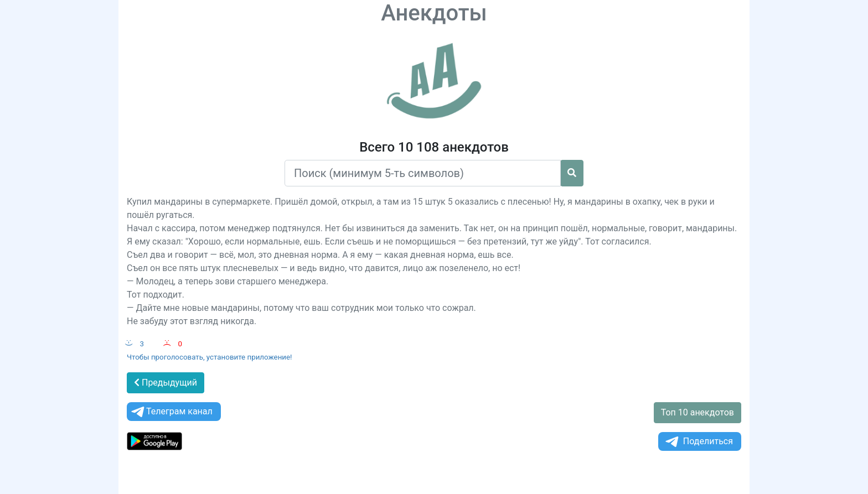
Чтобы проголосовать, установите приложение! (210, 357)
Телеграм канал (171, 412)
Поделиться (698, 442)
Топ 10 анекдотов (697, 412)
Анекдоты (434, 13)
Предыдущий (166, 383)
